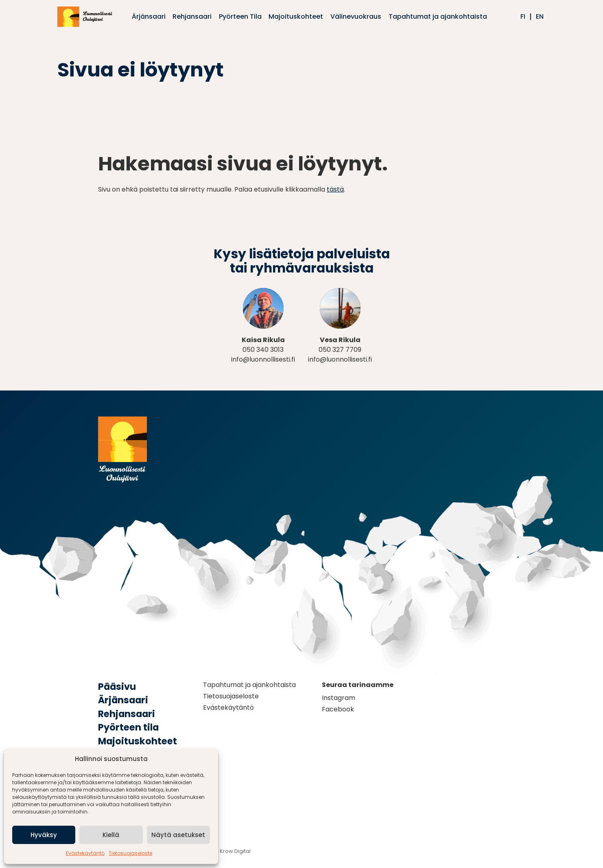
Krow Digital (235, 851)
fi (523, 17)
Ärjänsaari (123, 700)
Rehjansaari (127, 714)
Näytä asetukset (178, 835)
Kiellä (111, 835)
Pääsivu (117, 687)
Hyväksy (44, 835)
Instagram (339, 698)
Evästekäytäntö (85, 853)
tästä (335, 189)
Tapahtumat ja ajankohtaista (249, 685)
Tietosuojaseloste (130, 853)
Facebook (338, 709)
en (540, 17)
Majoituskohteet (138, 741)
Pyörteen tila (128, 727)
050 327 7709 (340, 350)
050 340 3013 (263, 350)
